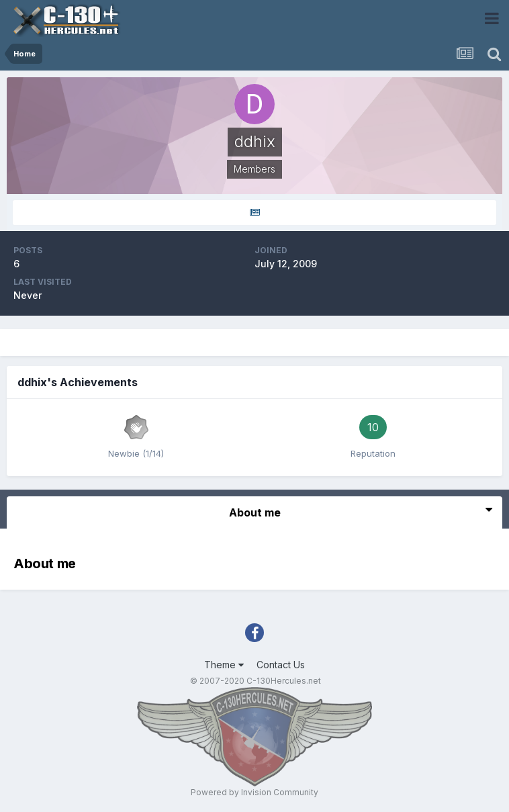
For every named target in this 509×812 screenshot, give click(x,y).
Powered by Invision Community (254, 792)
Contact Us (281, 665)
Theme (224, 665)
